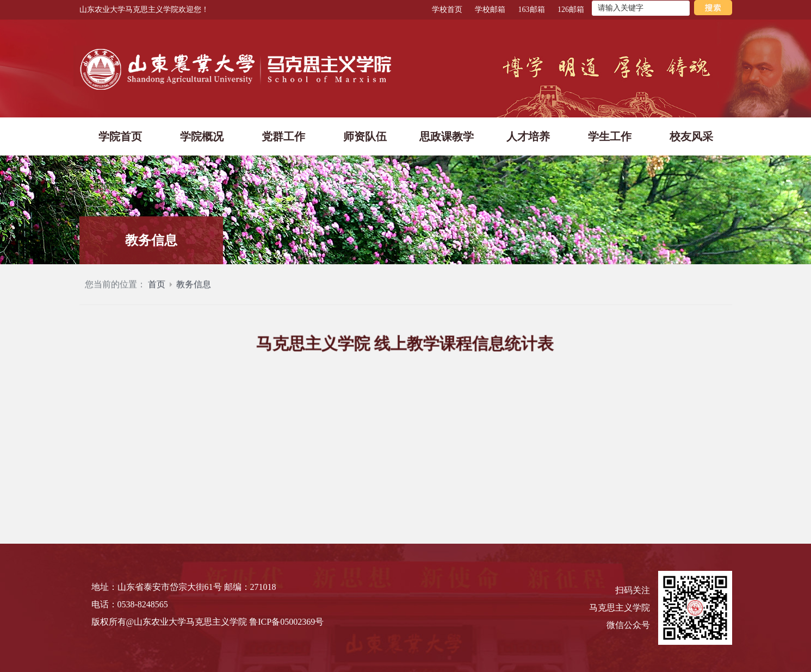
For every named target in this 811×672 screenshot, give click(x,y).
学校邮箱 (490, 10)
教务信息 (194, 289)
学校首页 (447, 10)
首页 (157, 289)
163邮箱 (532, 10)
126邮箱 (571, 10)
